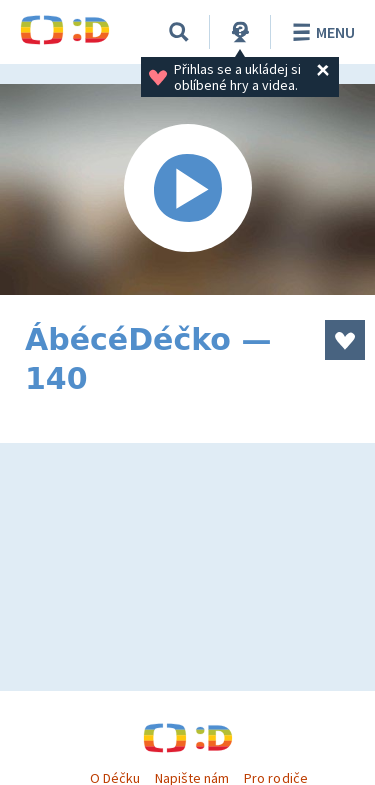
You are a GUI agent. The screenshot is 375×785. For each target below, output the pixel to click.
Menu (320, 32)
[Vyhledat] (179, 32)
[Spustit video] (187, 189)
